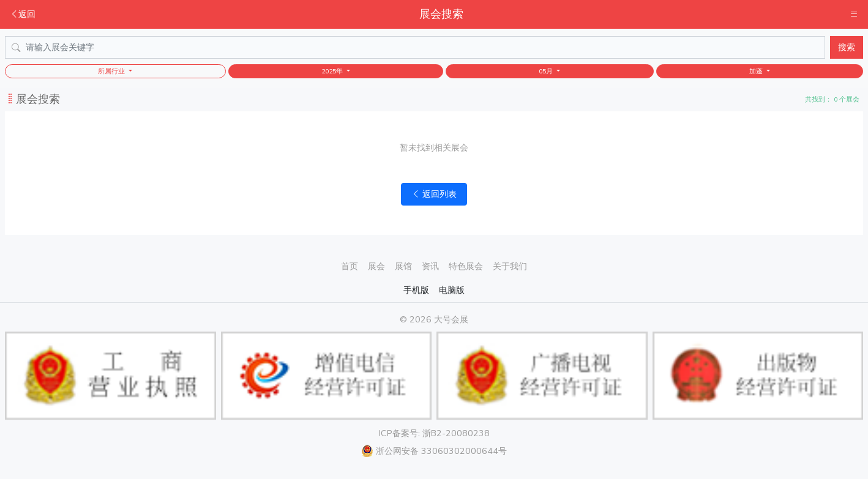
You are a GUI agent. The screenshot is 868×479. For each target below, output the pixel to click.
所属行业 (112, 71)
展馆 (403, 266)
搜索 (847, 47)
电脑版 (452, 290)
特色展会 (466, 266)
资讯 (430, 266)
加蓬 (757, 71)
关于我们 (510, 266)
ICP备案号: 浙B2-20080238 (434, 433)
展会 (376, 266)
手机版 (416, 290)
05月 (547, 71)
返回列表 (434, 194)
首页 (350, 266)
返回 (23, 14)
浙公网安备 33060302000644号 (434, 451)
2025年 (333, 71)
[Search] (415, 47)
